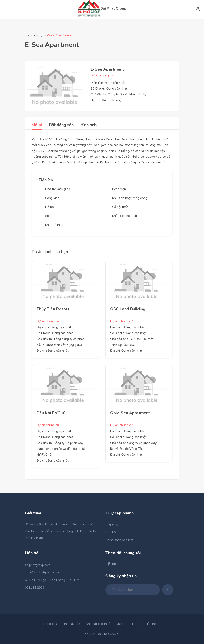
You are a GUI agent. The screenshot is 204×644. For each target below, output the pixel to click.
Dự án (120, 624)
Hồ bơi (50, 207)
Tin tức (135, 624)
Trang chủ (32, 35)
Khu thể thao (54, 225)
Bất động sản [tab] (61, 125)
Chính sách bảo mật (119, 540)
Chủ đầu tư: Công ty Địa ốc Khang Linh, (118, 94)
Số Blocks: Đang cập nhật (109, 89)
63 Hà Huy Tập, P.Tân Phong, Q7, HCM (52, 580)
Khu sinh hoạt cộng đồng (130, 198)
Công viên (52, 198)
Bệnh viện (119, 189)
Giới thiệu (112, 525)
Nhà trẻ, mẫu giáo (58, 189)
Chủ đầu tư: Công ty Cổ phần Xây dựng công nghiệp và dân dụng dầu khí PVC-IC (61, 449)
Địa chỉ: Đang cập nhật (107, 100)
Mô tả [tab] (37, 125)
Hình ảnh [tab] (88, 125)
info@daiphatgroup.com (42, 572)
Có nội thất (120, 207)
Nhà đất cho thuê (98, 624)
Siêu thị (51, 216)
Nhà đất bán (71, 624)
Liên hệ (111, 532)
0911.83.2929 (34, 588)
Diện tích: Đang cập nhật (108, 83)
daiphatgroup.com (38, 565)
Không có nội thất (125, 216)
